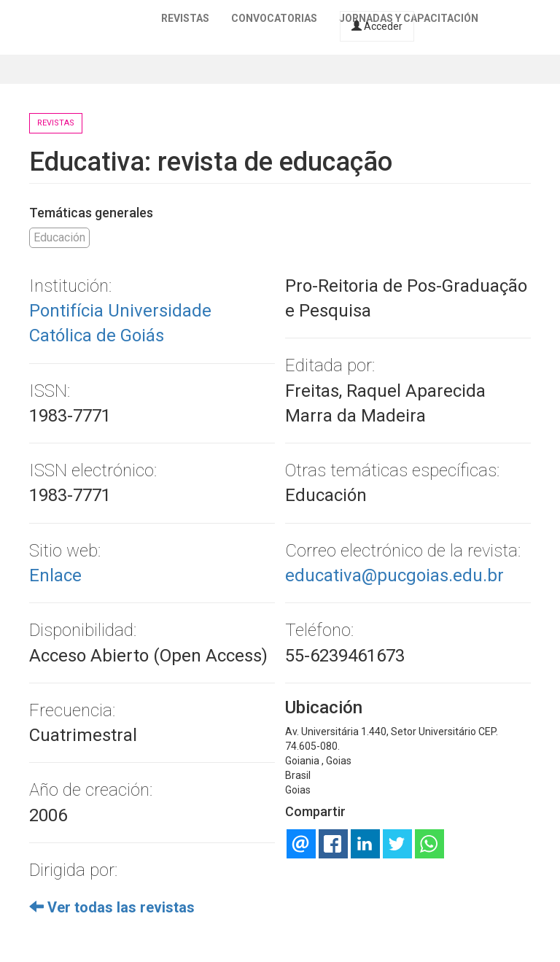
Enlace (55, 575)
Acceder (377, 26)
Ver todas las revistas (112, 907)
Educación (59, 237)
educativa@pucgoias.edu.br (394, 575)
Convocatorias (274, 18)
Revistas (185, 18)
